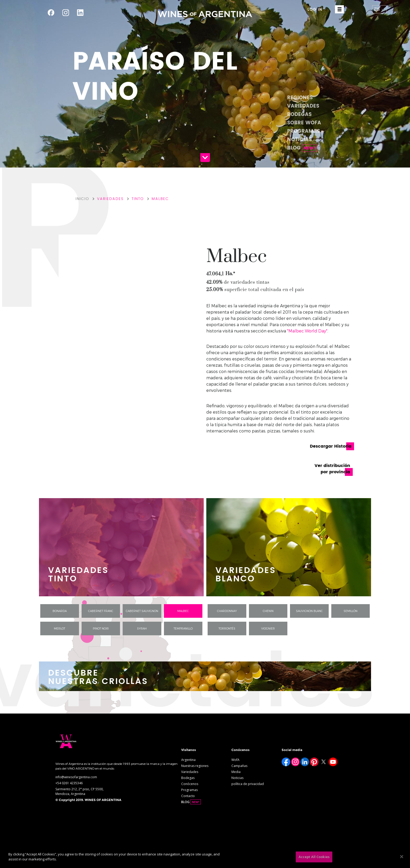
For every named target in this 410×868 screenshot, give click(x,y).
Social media (292, 750)
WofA (235, 760)
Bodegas (299, 115)
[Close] (402, 856)
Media (236, 772)
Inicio (82, 199)
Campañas (239, 766)
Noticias (300, 140)
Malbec (160, 199)
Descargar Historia (331, 446)
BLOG (302, 148)
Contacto (188, 796)
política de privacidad (248, 784)
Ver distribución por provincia (332, 469)
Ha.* (230, 274)
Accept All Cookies (314, 857)
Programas (304, 131)
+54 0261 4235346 (69, 783)
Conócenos (190, 784)
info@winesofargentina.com (76, 777)
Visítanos (189, 750)
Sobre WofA (304, 123)
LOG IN (315, 10)
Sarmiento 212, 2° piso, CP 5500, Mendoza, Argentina (79, 791)
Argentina (188, 760)
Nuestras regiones (195, 766)
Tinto (138, 199)
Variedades (303, 106)
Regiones (300, 98)
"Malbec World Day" (307, 331)
